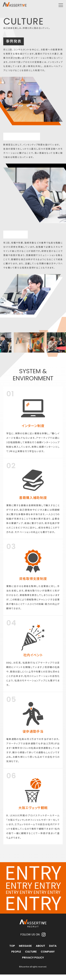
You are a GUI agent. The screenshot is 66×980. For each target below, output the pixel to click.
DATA (53, 951)
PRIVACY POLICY (33, 963)
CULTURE (31, 957)
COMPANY (48, 957)
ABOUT (40, 951)
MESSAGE (25, 951)
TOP (12, 951)
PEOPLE (16, 957)
